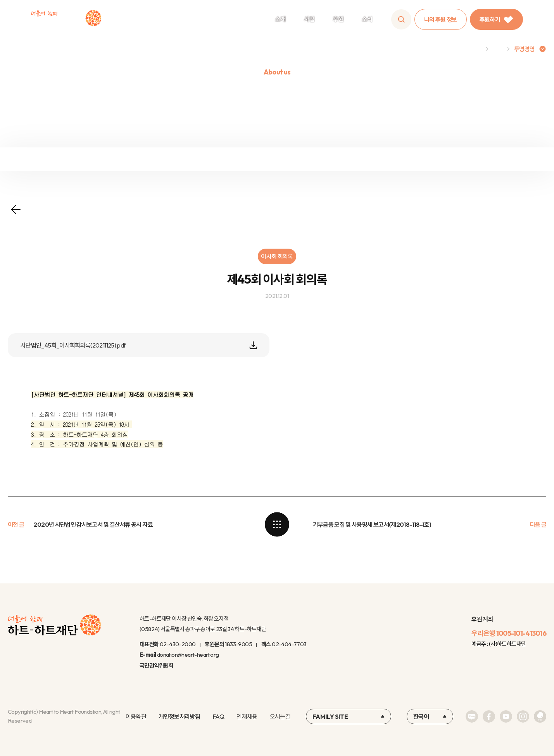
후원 (338, 19)
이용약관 (136, 716)
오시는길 (280, 716)
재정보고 (69, 158)
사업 (309, 19)
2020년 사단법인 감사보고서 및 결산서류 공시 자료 (93, 524)
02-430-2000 (178, 644)
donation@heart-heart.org (188, 655)
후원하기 (496, 19)
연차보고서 (485, 158)
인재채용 (247, 716)
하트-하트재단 (66, 20)
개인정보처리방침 (179, 716)
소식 (367, 19)
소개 (280, 19)
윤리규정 (346, 158)
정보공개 (208, 158)
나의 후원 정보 (441, 19)
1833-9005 (238, 644)
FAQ (218, 716)
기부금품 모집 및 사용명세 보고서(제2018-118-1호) (372, 524)
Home (474, 49)
